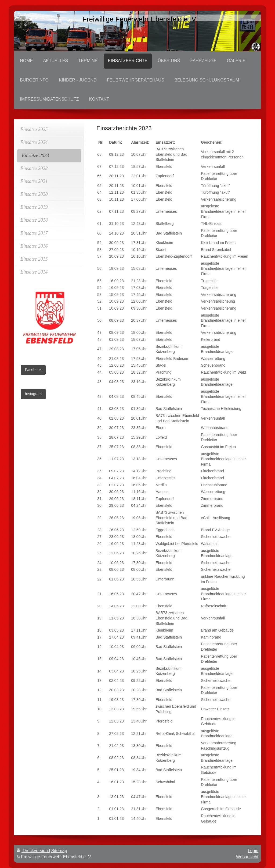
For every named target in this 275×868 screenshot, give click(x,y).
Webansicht (247, 857)
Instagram (33, 394)
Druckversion (33, 851)
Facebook (33, 370)
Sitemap (59, 851)
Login (253, 851)
